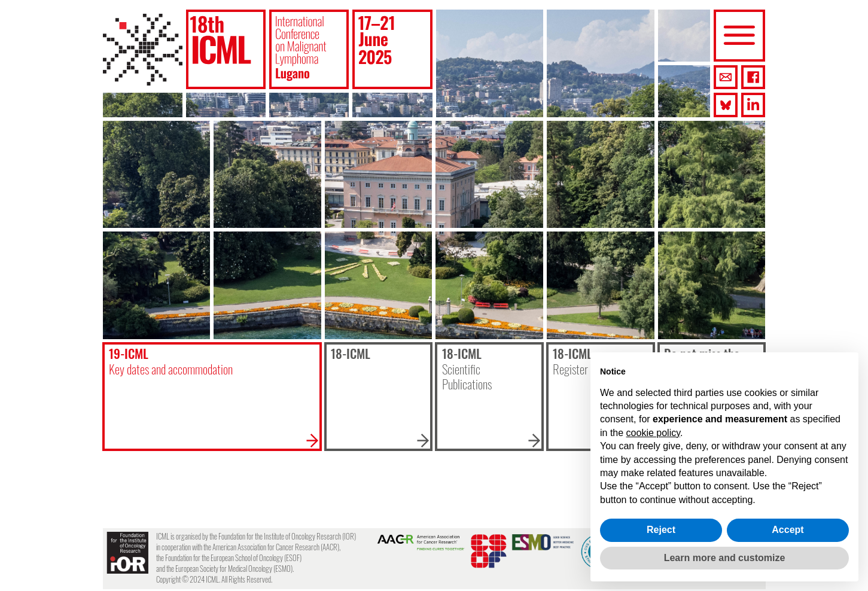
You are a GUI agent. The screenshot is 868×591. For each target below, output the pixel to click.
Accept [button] (788, 530)
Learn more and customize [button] (725, 558)
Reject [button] (661, 530)
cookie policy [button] (653, 433)
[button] (226, 49)
